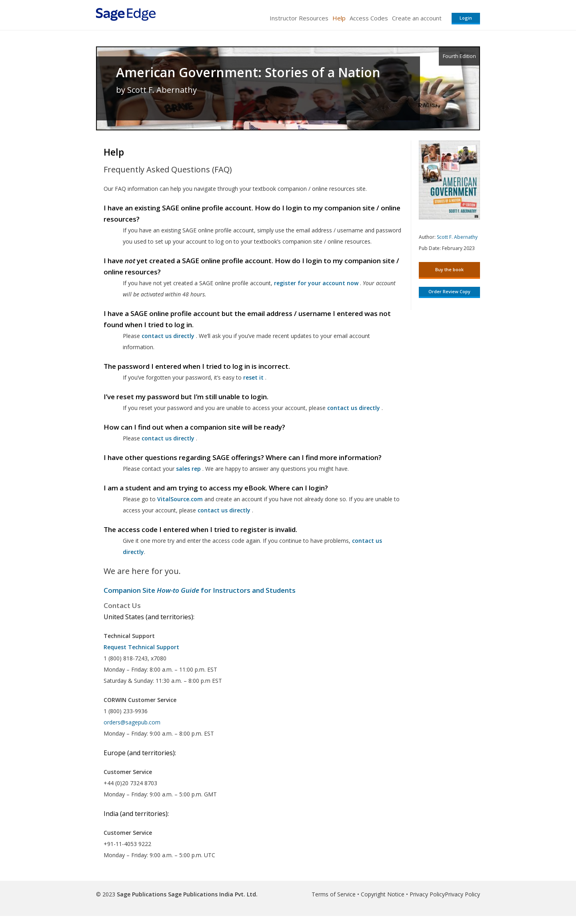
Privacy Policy (427, 894)
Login (466, 18)
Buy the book (449, 269)
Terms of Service (334, 894)
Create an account (417, 18)
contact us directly (224, 510)
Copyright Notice (383, 894)
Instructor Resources (299, 18)
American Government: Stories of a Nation (248, 72)
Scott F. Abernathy (457, 237)
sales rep (188, 469)
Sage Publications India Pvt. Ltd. (212, 894)
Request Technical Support (141, 647)
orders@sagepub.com (132, 722)
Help (339, 18)
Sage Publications (142, 894)
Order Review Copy (449, 291)
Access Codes (369, 18)
